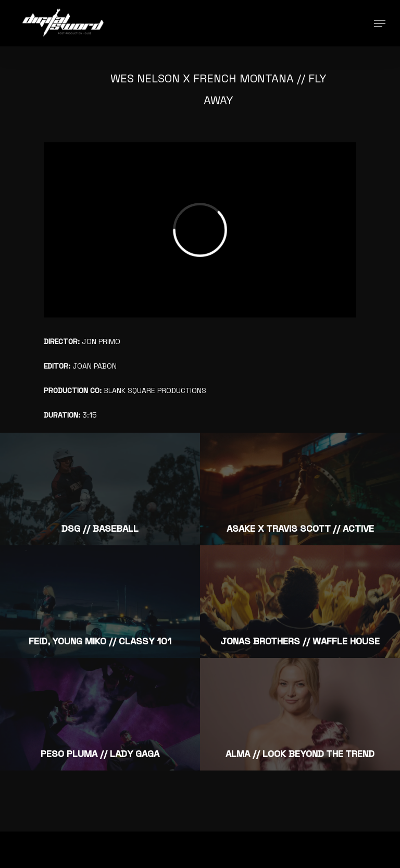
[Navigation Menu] (380, 23)
